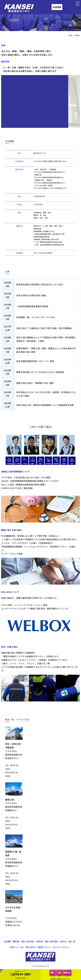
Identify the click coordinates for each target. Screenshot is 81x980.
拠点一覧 (72, 941)
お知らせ (63, 941)
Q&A (22, 947)
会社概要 (7, 941)
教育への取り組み (52, 941)
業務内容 (16, 941)
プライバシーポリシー (61, 947)
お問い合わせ (30, 947)
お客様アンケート (44, 947)
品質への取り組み (28, 941)
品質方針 (40, 941)
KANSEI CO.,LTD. (44, 966)
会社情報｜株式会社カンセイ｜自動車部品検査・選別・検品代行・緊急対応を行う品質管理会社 (23, 8)
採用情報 (57, 7)
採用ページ (14, 947)
